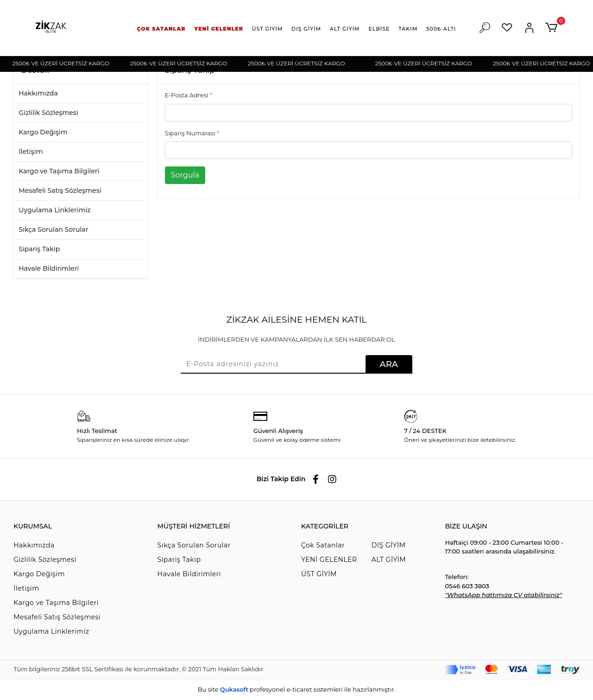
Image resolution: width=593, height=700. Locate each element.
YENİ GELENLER (329, 560)
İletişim (31, 152)
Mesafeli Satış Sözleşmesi (60, 191)
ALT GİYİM (389, 560)
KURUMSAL (33, 526)
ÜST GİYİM (319, 574)
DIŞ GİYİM (389, 545)
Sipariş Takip (39, 249)
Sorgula (185, 175)
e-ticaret (299, 689)
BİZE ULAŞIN (466, 526)
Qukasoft (234, 689)
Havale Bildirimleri (49, 268)
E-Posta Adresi (189, 95)
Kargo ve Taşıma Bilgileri (59, 171)
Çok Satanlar (323, 545)
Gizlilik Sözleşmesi (48, 113)
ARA (389, 364)
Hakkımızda (38, 93)
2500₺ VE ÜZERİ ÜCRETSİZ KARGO (65, 63)
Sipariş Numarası (192, 133)
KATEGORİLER (325, 526)
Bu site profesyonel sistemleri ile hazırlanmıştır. (296, 689)
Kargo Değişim (43, 132)
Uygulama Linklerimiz (54, 210)
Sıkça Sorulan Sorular (53, 229)
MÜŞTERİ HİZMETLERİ (194, 526)
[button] (161, 29)
